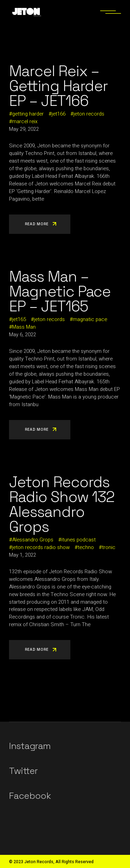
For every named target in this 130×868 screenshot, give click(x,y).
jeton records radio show (41, 547)
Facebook (30, 796)
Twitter (23, 771)
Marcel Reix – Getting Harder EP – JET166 (58, 86)
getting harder (28, 114)
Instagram (30, 746)
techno (86, 547)
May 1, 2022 (23, 555)
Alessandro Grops (33, 540)
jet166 (59, 114)
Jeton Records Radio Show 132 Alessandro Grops (62, 504)
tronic (109, 547)
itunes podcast (79, 540)
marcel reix (25, 121)
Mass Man (24, 327)
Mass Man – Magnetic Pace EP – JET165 (60, 291)
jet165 (19, 319)
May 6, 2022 (23, 335)
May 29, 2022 (24, 129)
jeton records (89, 114)
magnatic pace (90, 319)
